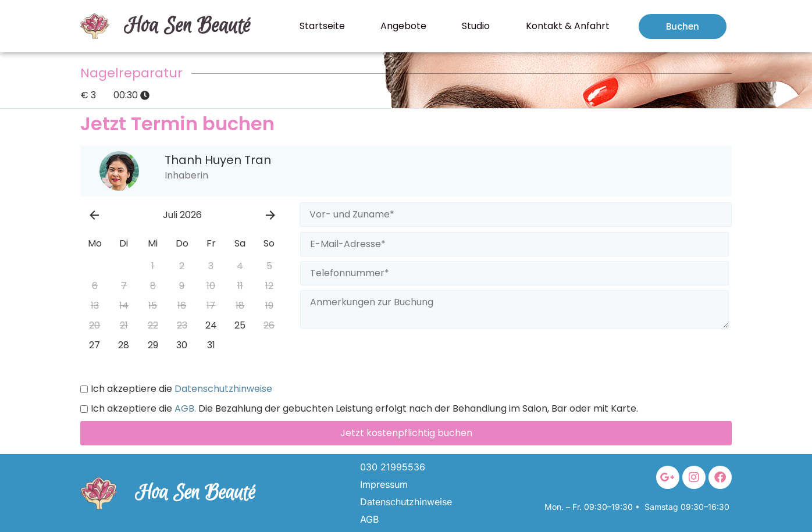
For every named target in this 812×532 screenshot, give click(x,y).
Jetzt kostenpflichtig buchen (406, 433)
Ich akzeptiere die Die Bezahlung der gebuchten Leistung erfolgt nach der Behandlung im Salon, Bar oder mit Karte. (359, 409)
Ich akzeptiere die (176, 389)
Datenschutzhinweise (222, 389)
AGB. (184, 409)
